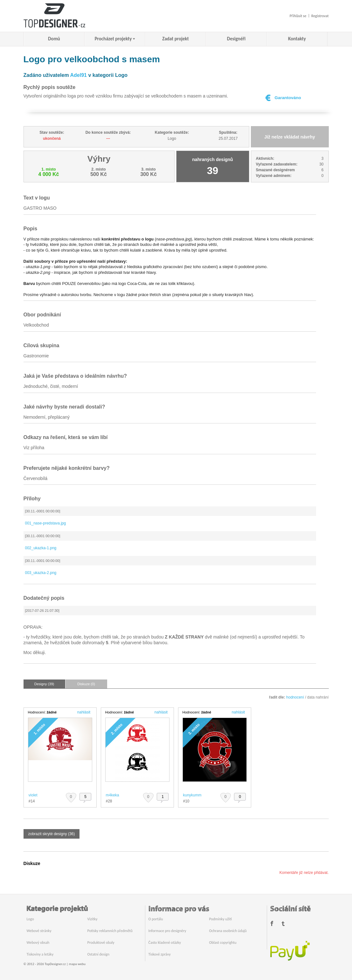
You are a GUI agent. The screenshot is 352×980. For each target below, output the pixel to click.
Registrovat (320, 16)
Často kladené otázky (165, 943)
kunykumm (192, 795)
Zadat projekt (175, 39)
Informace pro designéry (167, 931)
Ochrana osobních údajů (228, 931)
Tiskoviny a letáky (40, 954)
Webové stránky (39, 931)
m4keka (113, 795)
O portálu (156, 919)
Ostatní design (98, 954)
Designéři (236, 39)
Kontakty (297, 39)
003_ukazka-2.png (41, 573)
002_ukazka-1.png (41, 548)
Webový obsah (38, 943)
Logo (30, 919)
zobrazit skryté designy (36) (52, 834)
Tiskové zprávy (160, 954)
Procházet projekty (113, 39)
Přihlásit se (298, 16)
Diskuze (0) (86, 684)
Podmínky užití (221, 919)
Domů (54, 39)
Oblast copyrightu (223, 943)
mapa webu (77, 964)
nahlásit (84, 712)
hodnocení (295, 697)
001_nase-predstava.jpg (46, 523)
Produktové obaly (101, 943)
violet (33, 795)
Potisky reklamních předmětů (110, 931)
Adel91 (79, 75)
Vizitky (93, 919)
